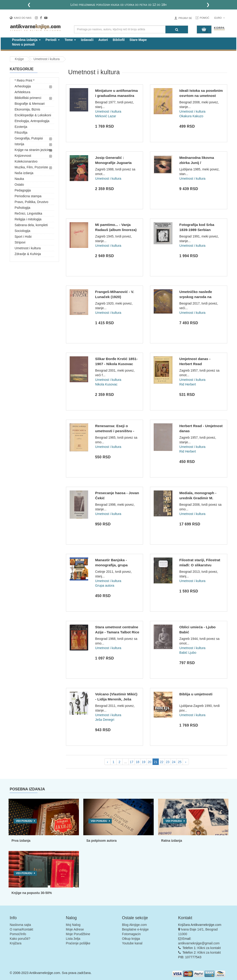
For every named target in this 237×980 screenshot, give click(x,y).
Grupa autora (105, 586)
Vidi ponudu (24, 821)
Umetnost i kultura (28, 248)
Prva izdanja (21, 841)
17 (131, 762)
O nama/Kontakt (21, 929)
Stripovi (20, 242)
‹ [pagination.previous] (108, 762)
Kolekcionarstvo (26, 161)
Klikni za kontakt (209, 948)
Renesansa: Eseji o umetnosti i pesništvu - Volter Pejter (115, 431)
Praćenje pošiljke (78, 943)
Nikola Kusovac (106, 384)
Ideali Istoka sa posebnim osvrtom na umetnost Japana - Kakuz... (201, 96)
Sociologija (22, 231)
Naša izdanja (24, 173)
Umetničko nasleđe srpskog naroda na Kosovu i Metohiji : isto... (201, 297)
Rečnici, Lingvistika (28, 213)
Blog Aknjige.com (134, 925)
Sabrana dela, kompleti (31, 225)
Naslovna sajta (20, 925)
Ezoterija (21, 127)
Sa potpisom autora (101, 841)
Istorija (19, 144)
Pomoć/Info (18, 934)
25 (180, 762)
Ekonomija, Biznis (27, 109)
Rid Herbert (188, 384)
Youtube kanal (132, 943)
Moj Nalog (73, 925)
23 (168, 762)
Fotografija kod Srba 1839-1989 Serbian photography (197, 230)
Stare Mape (138, 40)
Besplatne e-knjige (135, 929)
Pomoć (205, 18)
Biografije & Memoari (30, 104)
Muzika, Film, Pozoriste (31, 167)
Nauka (19, 179)
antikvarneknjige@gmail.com (199, 943)
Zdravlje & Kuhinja (28, 254)
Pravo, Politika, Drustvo (31, 202)
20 (150, 762)
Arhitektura (22, 92)
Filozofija (21, 133)
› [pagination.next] (186, 762)
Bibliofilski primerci (28, 98)
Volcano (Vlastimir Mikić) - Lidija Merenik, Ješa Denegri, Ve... (116, 699)
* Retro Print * (25, 80)
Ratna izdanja (172, 841)
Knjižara (16, 943)
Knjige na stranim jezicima (33, 150)
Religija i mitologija (28, 219)
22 (162, 762)
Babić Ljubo (188, 653)
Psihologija (22, 208)
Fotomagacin (131, 934)
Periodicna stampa (28, 196)
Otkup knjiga (131, 939)
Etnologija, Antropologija (32, 121)
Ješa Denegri (105, 720)
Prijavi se (185, 18)
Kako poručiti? (20, 939)
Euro (220, 18)
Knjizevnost (23, 156)
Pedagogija (23, 190)
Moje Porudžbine (78, 934)
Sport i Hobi (23, 237)
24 (174, 762)
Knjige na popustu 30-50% (32, 893)
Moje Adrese (75, 929)
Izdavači (87, 40)
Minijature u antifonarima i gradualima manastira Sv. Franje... (116, 96)
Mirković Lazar (106, 116)
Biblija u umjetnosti (196, 694)
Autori (103, 40)
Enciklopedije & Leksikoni (33, 115)
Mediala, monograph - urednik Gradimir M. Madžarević (198, 498)
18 (137, 762)
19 (143, 762)
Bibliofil (119, 40)
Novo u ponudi (23, 44)
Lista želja (73, 939)
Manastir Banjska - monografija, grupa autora (111, 565)
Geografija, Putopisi (29, 138)
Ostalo (19, 185)
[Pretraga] (177, 29)
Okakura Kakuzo (191, 116)
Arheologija (23, 86)
